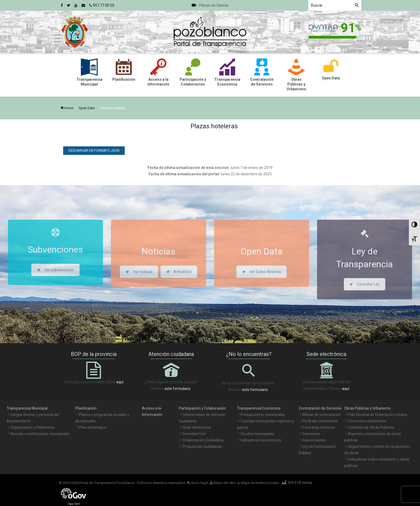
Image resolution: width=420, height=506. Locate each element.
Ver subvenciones (55, 270)
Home (67, 108)
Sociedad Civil (194, 434)
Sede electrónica (197, 427)
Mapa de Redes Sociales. (259, 483)
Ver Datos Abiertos (261, 272)
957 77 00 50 (102, 5)
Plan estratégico (93, 427)
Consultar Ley (365, 284)
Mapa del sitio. (223, 483)
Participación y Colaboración (202, 408)
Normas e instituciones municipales (40, 434)
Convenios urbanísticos (367, 421)
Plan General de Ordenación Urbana (378, 415)
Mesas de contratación (322, 415)
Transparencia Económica (259, 408)
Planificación (86, 408)
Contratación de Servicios (320, 408)
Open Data (87, 108)
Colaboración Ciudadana (203, 440)
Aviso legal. (198, 483)
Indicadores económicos (261, 440)
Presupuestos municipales (263, 415)
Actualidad (179, 272)
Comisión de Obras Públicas (371, 427)
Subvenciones (314, 440)
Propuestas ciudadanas (202, 447)
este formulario (177, 389)
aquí (120, 382)
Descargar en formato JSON (94, 150)
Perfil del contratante (320, 421)
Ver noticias (139, 272)
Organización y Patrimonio (33, 427)
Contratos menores (319, 427)
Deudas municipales (257, 434)
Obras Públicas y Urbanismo (367, 408)
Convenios (311, 434)
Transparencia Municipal (27, 408)
